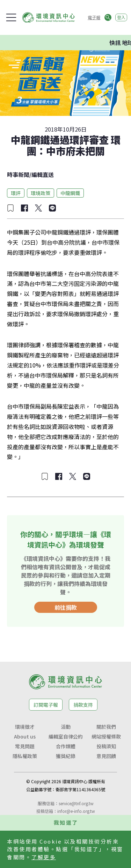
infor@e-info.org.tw (76, 811)
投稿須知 (106, 746)
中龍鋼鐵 (70, 193)
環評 (16, 193)
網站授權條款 (106, 736)
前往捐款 (66, 607)
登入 (121, 17)
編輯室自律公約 (66, 736)
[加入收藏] (10, 208)
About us (25, 736)
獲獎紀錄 (66, 756)
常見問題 (25, 746)
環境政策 (41, 193)
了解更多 (44, 857)
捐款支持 (83, 705)
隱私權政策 (25, 756)
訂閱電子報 (46, 705)
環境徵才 (25, 727)
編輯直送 (43, 175)
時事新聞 (18, 175)
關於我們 (106, 727)
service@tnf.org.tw (76, 803)
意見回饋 (106, 756)
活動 (66, 727)
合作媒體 (66, 746)
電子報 (94, 17)
